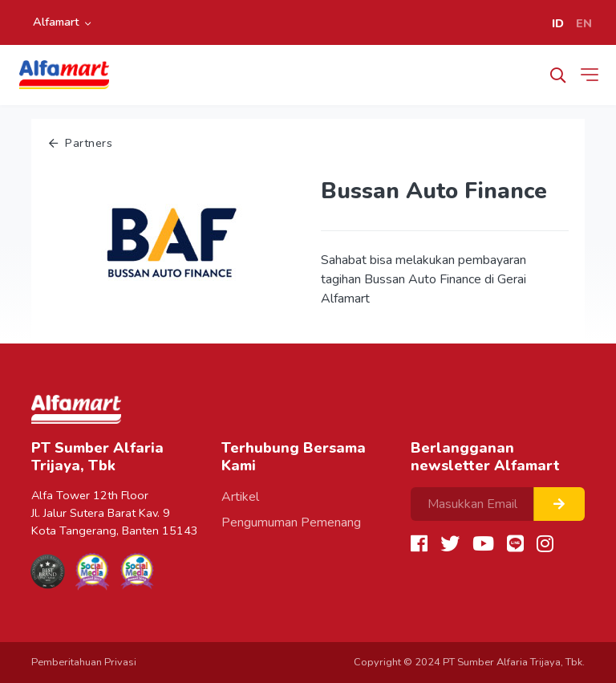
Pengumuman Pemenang (291, 522)
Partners (81, 143)
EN (584, 23)
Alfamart (56, 22)
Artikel (240, 497)
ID (558, 23)
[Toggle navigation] (593, 75)
